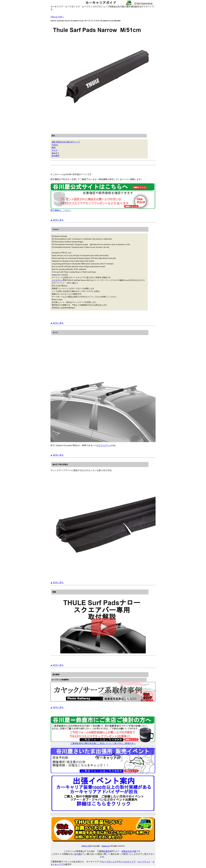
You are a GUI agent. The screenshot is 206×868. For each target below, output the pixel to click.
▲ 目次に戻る (57, 220)
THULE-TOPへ (57, 17)
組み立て (55, 153)
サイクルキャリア (127, 862)
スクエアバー (57, 280)
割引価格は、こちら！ (103, 209)
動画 (54, 148)
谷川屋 (78, 854)
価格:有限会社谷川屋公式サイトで (66, 142)
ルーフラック (144, 862)
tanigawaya (106, 846)
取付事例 (55, 156)
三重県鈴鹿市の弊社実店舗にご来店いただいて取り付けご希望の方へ (103, 742)
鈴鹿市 (106, 851)
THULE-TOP (86, 846)
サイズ (55, 150)
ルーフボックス (109, 862)
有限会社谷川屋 (129, 851)
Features (55, 145)
